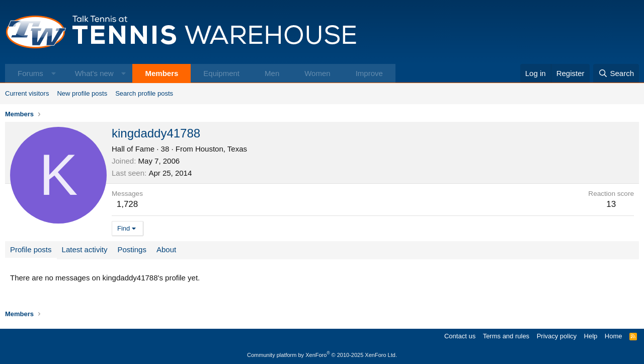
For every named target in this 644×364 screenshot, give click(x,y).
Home (614, 336)
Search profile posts (144, 93)
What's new (94, 73)
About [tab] (166, 249)
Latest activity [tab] (85, 249)
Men (272, 73)
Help (591, 336)
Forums (30, 73)
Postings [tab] (132, 249)
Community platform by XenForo (322, 355)
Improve (369, 73)
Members (162, 73)
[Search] (616, 73)
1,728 (128, 204)
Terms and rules (506, 336)
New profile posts (82, 93)
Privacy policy (557, 336)
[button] (54, 73)
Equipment (221, 73)
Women (317, 73)
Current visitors (27, 93)
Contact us (460, 336)
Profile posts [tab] (31, 249)
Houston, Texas (221, 149)
